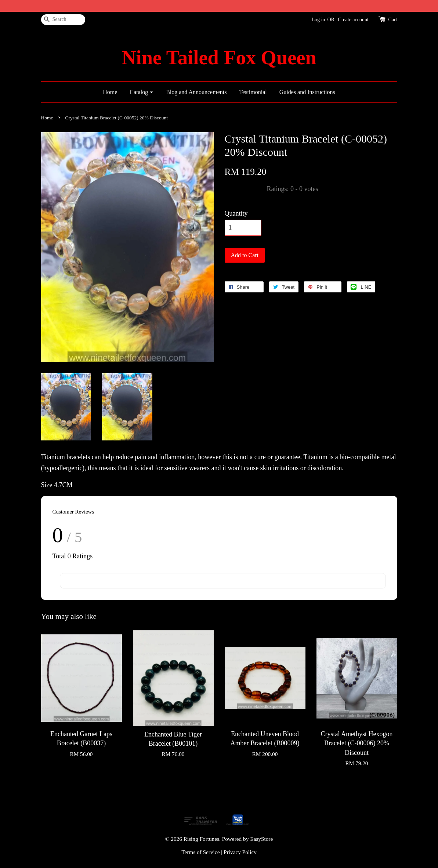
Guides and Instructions (307, 92)
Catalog (142, 92)
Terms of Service (200, 852)
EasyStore (261, 839)
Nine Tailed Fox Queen (219, 58)
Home (110, 92)
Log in (318, 20)
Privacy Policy (240, 852)
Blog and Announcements (196, 92)
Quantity (236, 213)
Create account (353, 20)
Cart (392, 20)
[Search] (63, 20)
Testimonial (253, 92)
